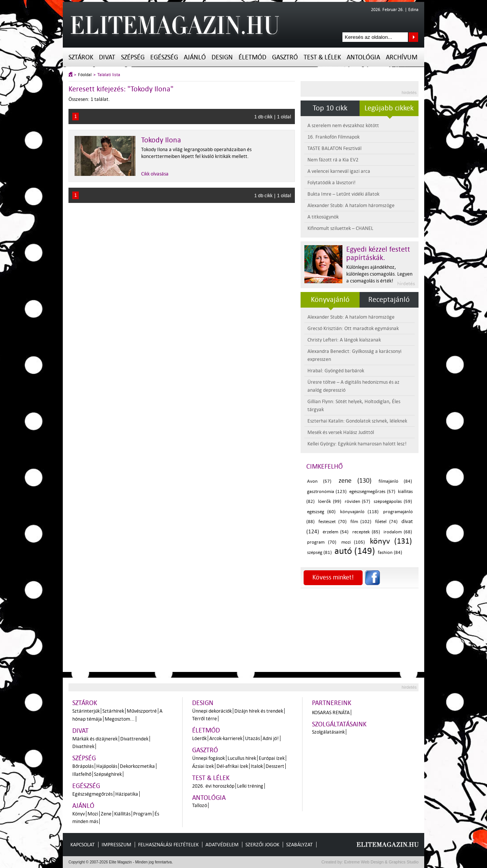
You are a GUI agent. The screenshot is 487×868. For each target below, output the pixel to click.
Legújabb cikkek (389, 108)
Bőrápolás (83, 766)
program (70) (322, 542)
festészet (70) (332, 522)
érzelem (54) (336, 532)
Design (222, 57)
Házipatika (127, 794)
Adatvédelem (222, 845)
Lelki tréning (250, 786)
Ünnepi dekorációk (212, 711)
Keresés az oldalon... (413, 37)
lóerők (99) (330, 502)
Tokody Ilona (161, 140)
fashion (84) (390, 553)
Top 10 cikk (330, 108)
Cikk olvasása (155, 174)
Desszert (275, 766)
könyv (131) (391, 541)
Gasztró (285, 57)
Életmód (252, 57)
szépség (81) (319, 553)
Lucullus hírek (242, 758)
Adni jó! (271, 738)
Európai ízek (272, 758)
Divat (107, 57)
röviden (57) (358, 502)
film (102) (361, 522)
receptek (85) (366, 532)
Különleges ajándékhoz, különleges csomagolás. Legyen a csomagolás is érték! (379, 274)
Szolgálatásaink (328, 732)
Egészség (164, 57)
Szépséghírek (108, 774)
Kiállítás (122, 814)
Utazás (252, 738)
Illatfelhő (82, 774)
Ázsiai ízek (203, 766)
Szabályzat (299, 845)
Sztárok (81, 57)
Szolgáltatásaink (339, 724)
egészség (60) (321, 512)
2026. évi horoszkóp (213, 786)
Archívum (402, 57)
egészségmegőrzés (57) (372, 492)
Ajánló (195, 57)
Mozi (93, 814)
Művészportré (142, 711)
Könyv (79, 814)
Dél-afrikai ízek (232, 766)
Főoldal (85, 75)
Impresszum (116, 845)
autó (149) (355, 551)
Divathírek (83, 746)
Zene (106, 814)
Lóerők (199, 738)
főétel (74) (386, 522)
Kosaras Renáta (331, 712)
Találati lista (109, 75)
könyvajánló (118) (359, 512)
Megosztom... (120, 719)
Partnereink (332, 703)
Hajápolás (107, 766)
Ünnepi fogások (208, 758)
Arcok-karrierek (226, 738)
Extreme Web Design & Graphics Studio (381, 862)
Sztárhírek (113, 711)
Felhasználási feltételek (168, 845)
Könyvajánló (330, 300)
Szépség (133, 57)
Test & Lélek (322, 57)
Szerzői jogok (262, 845)
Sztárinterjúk (86, 711)
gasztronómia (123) (327, 492)
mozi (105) (353, 542)
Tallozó (200, 805)
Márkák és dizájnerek (95, 739)
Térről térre (205, 719)
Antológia (363, 57)
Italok (257, 766)
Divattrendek (134, 739)
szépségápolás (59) (393, 502)
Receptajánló (389, 300)
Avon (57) (319, 481)
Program (142, 814)
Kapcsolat (83, 845)
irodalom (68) (398, 532)
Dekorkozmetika (137, 766)
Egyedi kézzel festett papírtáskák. (378, 254)
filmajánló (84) (395, 481)
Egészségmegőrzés (92, 794)
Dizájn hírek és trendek (259, 711)
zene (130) (355, 481)
